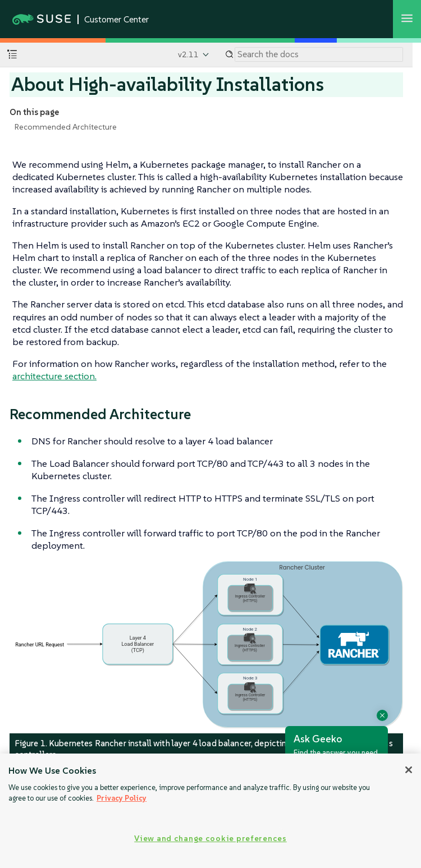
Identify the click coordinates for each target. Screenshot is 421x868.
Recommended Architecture (66, 127)
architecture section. (54, 376)
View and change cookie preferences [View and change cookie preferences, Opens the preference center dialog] (210, 838)
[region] (210, 811)
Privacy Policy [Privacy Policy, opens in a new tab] (122, 798)
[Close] (409, 770)
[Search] (319, 54)
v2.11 (188, 54)
